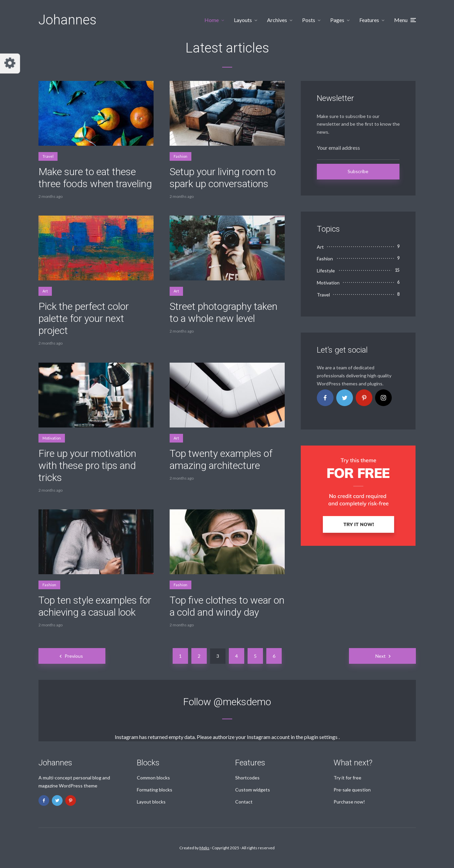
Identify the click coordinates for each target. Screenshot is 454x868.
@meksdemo (242, 702)
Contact (244, 802)
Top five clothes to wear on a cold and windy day (227, 606)
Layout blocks (151, 802)
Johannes (67, 20)
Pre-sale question (352, 790)
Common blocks (153, 778)
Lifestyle (326, 271)
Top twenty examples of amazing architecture (221, 459)
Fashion (180, 156)
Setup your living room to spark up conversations (223, 178)
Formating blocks (155, 790)
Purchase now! (349, 802)
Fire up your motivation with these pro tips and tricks (87, 465)
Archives (277, 20)
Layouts (243, 20)
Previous (74, 656)
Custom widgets (253, 790)
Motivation (52, 438)
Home (212, 20)
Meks (204, 848)
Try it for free (347, 778)
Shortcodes (247, 778)
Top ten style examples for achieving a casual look (95, 606)
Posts (309, 20)
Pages (337, 20)
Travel (48, 156)
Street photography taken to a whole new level (223, 312)
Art (45, 291)
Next (381, 656)
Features (369, 20)
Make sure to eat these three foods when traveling (95, 178)
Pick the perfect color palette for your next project (84, 318)
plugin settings (321, 737)
